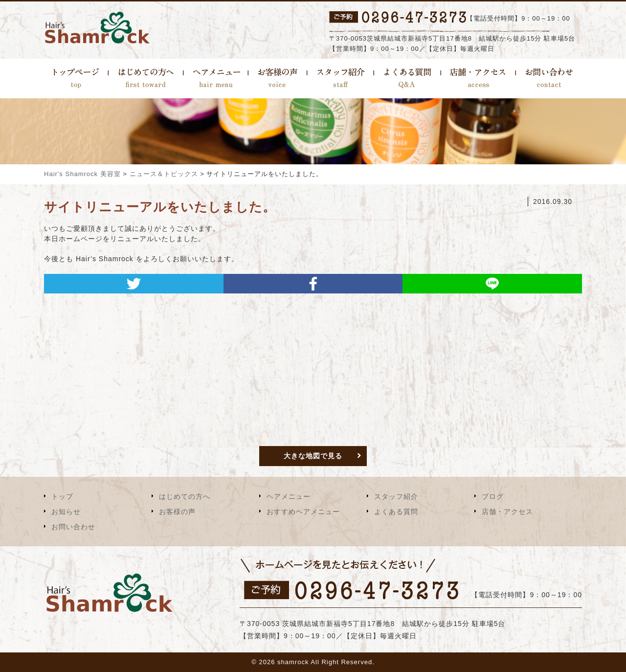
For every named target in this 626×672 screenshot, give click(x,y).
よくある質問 (396, 512)
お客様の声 (177, 512)
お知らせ (66, 512)
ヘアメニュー (289, 496)
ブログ (493, 496)
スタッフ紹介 (396, 496)
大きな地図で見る (313, 456)
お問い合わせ (73, 527)
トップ (62, 496)
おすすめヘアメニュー (303, 512)
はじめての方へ (185, 496)
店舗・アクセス (507, 512)
